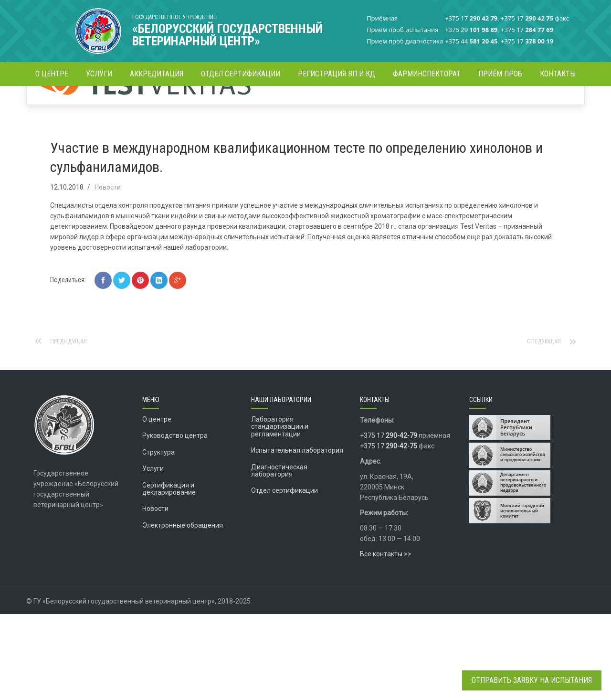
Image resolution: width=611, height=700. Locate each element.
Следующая (542, 427)
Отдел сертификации (284, 576)
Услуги (153, 554)
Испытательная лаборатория (297, 536)
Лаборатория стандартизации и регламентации (280, 513)
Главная (248, 102)
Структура (158, 538)
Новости (280, 102)
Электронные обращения (183, 611)
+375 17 (389, 521)
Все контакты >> (386, 640)
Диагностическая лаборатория (279, 557)
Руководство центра (175, 521)
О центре (157, 505)
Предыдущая (71, 427)
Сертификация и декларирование (169, 575)
